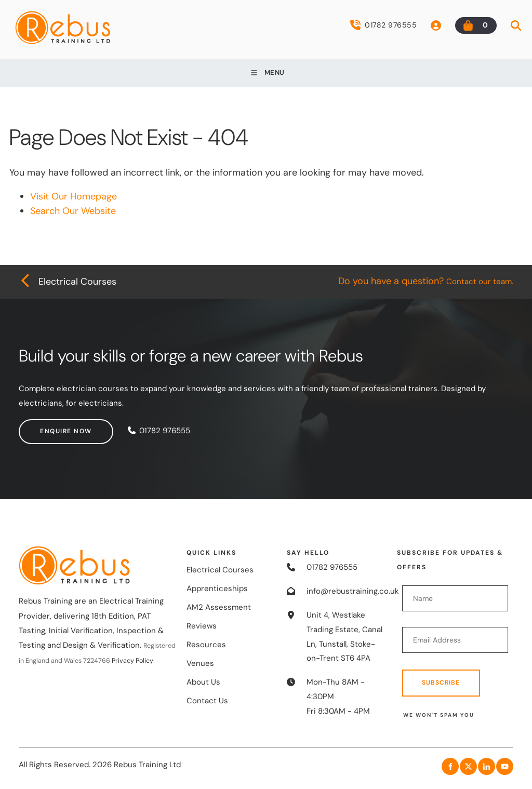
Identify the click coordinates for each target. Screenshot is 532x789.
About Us (203, 682)
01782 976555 (383, 25)
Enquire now (45, 426)
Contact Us (207, 701)
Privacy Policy (132, 661)
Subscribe (441, 683)
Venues (200, 663)
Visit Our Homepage (74, 196)
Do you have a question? (426, 281)
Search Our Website (73, 211)
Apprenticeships (217, 589)
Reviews (202, 626)
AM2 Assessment (219, 607)
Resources (206, 645)
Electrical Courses (220, 570)
